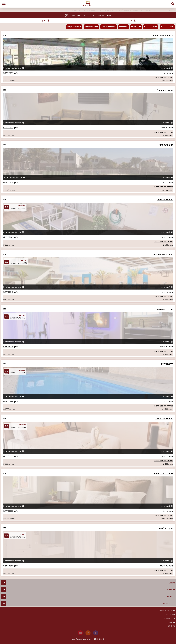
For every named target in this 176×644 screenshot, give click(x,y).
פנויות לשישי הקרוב (91, 27)
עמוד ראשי (172, 10)
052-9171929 (8, 456)
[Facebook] (96, 633)
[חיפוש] (173, 4)
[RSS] (88, 633)
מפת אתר (171, 626)
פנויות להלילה (136, 27)
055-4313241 (8, 128)
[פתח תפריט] (4, 4)
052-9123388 (8, 511)
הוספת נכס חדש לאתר (167, 610)
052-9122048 (8, 292)
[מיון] (131, 21)
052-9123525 (8, 183)
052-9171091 (8, 73)
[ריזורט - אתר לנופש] (88, 4)
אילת (4, 35)
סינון (46, 21)
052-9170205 (8, 566)
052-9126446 (8, 347)
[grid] (88, 304)
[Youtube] (80, 633)
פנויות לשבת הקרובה (74, 27)
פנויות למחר (123, 27)
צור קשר (172, 622)
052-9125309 (8, 237)
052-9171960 (8, 402)
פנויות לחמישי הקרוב (109, 27)
